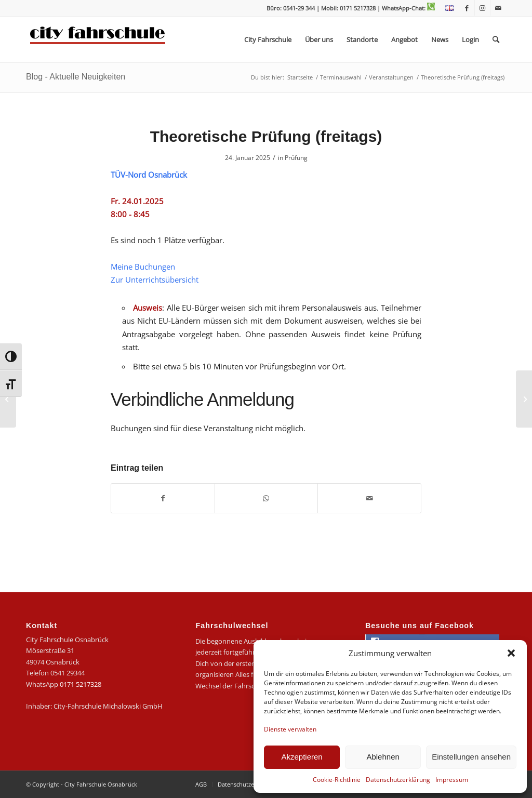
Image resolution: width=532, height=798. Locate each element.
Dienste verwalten (290, 729)
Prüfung (296, 158)
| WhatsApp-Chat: (406, 8)
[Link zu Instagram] (482, 8)
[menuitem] (447, 8)
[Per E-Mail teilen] (369, 498)
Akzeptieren (302, 757)
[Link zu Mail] (498, 8)
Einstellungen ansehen (471, 757)
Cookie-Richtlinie (337, 780)
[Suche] (496, 39)
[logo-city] (98, 39)
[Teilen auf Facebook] (163, 498)
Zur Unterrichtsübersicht (155, 280)
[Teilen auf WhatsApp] (267, 498)
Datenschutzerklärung (398, 780)
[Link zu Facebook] (467, 8)
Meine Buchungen (143, 267)
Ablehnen (383, 757)
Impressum (452, 780)
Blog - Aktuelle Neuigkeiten (76, 77)
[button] (511, 653)
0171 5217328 (81, 684)
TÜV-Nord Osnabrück (149, 175)
